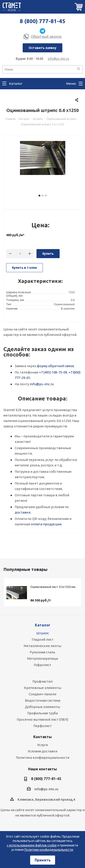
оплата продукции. (46, 524)
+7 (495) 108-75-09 (53, 372)
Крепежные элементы (43, 688)
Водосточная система (43, 700)
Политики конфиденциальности (49, 850)
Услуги (42, 745)
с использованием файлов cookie (32, 845)
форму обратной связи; (56, 366)
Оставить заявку (42, 48)
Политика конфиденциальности (43, 758)
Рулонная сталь (42, 652)
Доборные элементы (42, 707)
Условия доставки (42, 751)
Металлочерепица (42, 658)
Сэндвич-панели (42, 694)
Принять (43, 860)
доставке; (23, 512)
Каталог (43, 625)
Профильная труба (42, 713)
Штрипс (43, 633)
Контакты (42, 737)
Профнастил (42, 681)
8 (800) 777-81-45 (42, 21)
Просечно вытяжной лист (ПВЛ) (42, 719)
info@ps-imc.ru (58, 59)
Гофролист (42, 665)
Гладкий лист (43, 639)
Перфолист (42, 726)
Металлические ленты (42, 646)
